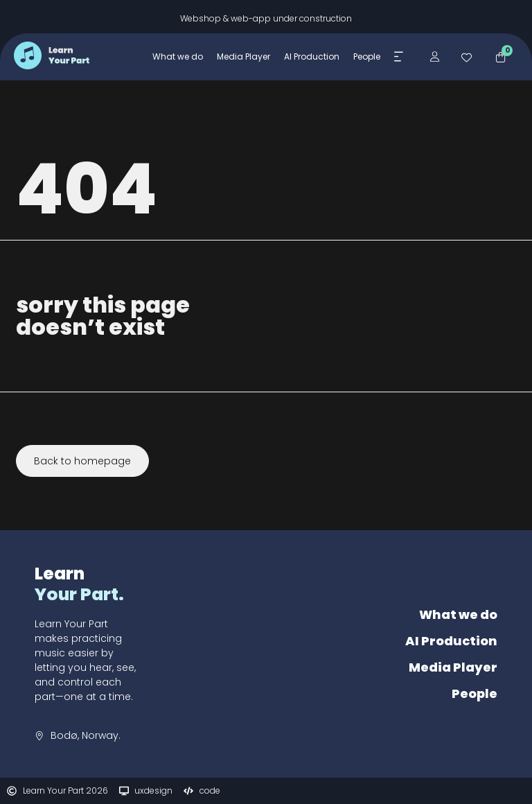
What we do (458, 614)
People (475, 693)
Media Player (453, 667)
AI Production (451, 641)
